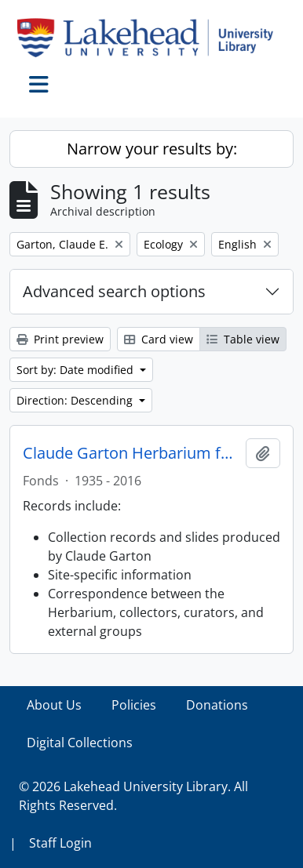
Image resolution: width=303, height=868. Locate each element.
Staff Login (60, 843)
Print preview (60, 339)
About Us (54, 705)
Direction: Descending (76, 400)
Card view (159, 339)
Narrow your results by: (152, 149)
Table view (243, 339)
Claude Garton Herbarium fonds (131, 453)
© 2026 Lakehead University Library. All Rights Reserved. (133, 796)
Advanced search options (114, 291)
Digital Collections (80, 743)
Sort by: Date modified (77, 370)
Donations (217, 705)
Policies (134, 705)
